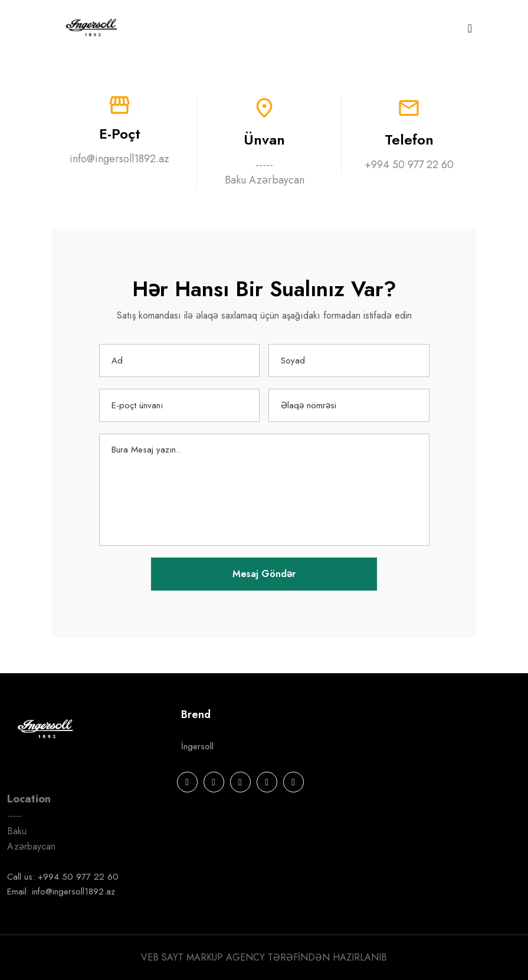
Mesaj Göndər (264, 574)
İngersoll (197, 746)
